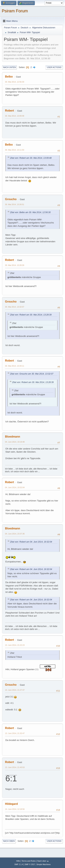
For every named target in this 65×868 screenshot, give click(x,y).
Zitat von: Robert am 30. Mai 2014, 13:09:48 (31, 158)
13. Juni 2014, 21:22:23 (15, 645)
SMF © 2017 (30, 864)
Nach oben (9, 841)
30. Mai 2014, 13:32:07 (15, 307)
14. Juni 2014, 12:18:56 (15, 809)
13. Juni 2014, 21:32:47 (15, 733)
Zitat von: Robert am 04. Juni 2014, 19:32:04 (31, 542)
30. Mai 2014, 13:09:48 (15, 116)
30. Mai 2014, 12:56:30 (15, 82)
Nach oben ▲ (43, 861)
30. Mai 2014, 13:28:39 (15, 265)
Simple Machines (44, 864)
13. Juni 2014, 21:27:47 (15, 690)
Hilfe (18, 861)
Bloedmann (13, 437)
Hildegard (11, 804)
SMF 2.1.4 (19, 864)
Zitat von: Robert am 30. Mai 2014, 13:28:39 (31, 315)
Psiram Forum (15, 11)
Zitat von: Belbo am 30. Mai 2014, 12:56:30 (30, 212)
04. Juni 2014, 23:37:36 (15, 534)
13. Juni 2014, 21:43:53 (15, 767)
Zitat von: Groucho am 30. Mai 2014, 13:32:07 (32, 374)
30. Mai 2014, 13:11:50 (15, 150)
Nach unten (9, 67)
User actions (54, 67)
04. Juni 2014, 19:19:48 (15, 442)
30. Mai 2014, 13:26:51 (15, 204)
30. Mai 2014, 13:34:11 (15, 366)
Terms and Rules (29, 861)
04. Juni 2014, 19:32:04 (15, 487)
